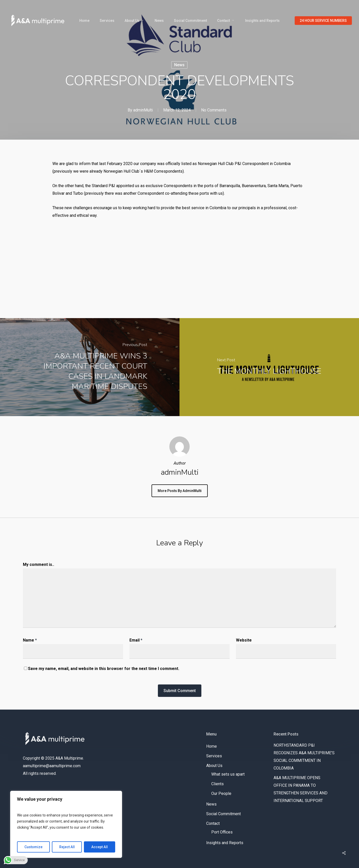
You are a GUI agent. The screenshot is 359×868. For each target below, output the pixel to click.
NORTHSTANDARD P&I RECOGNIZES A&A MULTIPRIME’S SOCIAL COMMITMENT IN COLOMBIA (304, 757)
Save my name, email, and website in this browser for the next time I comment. (104, 669)
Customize (33, 847)
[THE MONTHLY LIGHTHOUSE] (269, 367)
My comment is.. (39, 564)
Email (136, 640)
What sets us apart (228, 774)
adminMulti (143, 110)
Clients (218, 784)
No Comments (214, 110)
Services (214, 756)
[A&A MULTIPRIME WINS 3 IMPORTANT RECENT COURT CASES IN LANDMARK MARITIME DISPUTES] (90, 367)
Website (244, 640)
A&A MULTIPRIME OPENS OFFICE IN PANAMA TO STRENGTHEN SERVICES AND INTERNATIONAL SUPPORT (301, 789)
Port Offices (222, 832)
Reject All (67, 847)
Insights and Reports (225, 843)
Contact (213, 823)
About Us (214, 766)
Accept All (100, 847)
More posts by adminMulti (180, 491)
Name (30, 640)
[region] (66, 824)
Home (212, 746)
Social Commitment (223, 814)
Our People (221, 793)
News (179, 65)
